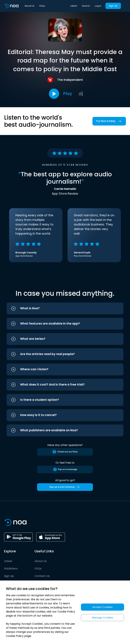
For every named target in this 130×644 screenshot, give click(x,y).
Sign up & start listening (65, 487)
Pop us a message (65, 469)
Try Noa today (109, 121)
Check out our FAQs (65, 452)
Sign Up (113, 6)
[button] (65, 308)
